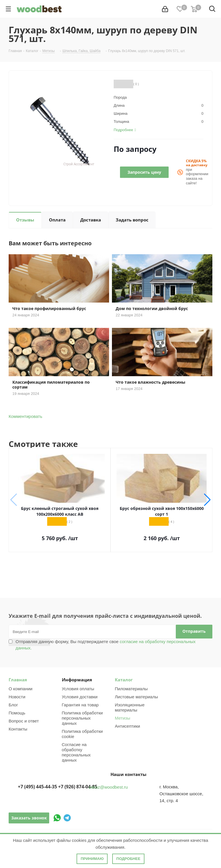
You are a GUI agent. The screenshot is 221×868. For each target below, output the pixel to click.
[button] (207, 500)
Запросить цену (144, 172)
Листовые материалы (136, 697)
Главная (18, 680)
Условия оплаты (78, 689)
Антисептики (127, 726)
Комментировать (25, 416)
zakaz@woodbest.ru (108, 787)
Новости (17, 697)
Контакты (18, 729)
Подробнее (128, 859)
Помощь (17, 713)
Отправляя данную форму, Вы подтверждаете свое (106, 645)
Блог (13, 705)
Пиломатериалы (131, 689)
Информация (77, 680)
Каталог (124, 680)
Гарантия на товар (80, 705)
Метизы (122, 718)
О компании (21, 689)
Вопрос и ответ (24, 721)
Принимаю (92, 859)
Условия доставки (80, 697)
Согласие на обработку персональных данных (76, 752)
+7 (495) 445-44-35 (37, 787)
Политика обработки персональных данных (82, 718)
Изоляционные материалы (130, 707)
